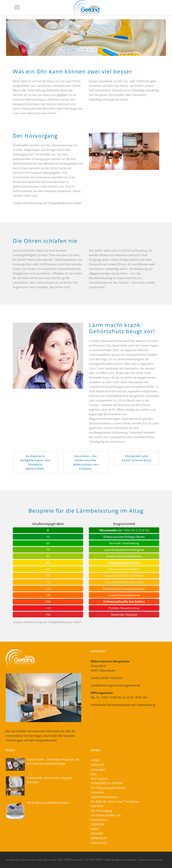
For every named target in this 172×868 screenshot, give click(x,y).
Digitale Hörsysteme (104, 797)
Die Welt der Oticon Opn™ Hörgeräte (115, 801)
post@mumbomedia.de (124, 860)
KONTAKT (97, 833)
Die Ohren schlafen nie (106, 815)
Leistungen (98, 769)
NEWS (95, 829)
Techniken (97, 792)
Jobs (94, 774)
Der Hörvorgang (101, 811)
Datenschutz (99, 843)
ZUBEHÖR (97, 824)
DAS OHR (97, 806)
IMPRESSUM (99, 838)
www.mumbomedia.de (151, 860)
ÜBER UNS (98, 765)
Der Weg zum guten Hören (108, 788)
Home (140, 23)
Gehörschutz (99, 820)
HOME (95, 760)
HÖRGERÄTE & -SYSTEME (107, 783)
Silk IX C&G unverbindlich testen (48, 803)
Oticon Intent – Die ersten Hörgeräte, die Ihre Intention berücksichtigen (53, 761)
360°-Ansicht (99, 779)
